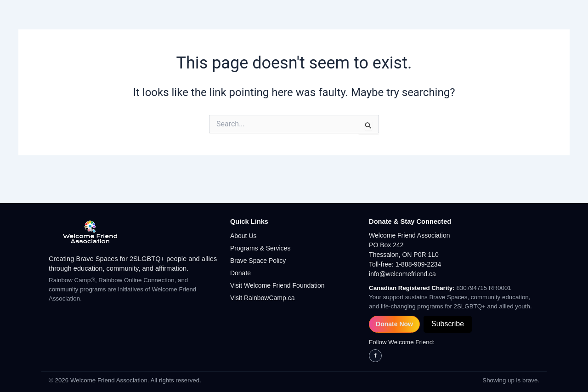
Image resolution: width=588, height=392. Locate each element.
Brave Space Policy (258, 261)
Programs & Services (260, 248)
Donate (240, 273)
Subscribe (448, 324)
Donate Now (394, 324)
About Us (243, 236)
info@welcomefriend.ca (402, 274)
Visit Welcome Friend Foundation (277, 285)
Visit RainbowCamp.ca (263, 298)
